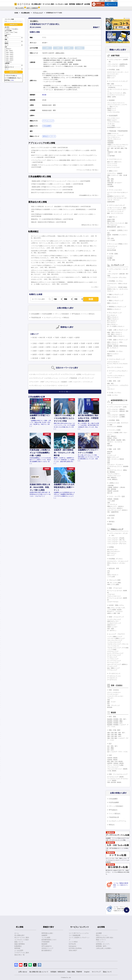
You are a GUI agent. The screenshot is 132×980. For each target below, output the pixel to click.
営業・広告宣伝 (114, 690)
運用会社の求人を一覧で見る (90, 225)
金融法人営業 (111, 219)
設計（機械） (111, 748)
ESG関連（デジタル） (116, 559)
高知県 (55, 354)
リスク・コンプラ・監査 (117, 496)
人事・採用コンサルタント (115, 334)
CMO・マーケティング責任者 (115, 459)
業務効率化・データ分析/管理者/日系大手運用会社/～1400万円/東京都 (52, 219)
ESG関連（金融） (115, 70)
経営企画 (110, 452)
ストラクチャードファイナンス (116, 95)
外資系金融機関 (47, 314)
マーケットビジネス (115, 190)
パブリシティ (100, 942)
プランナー (110, 698)
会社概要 (99, 933)
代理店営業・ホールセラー (115, 183)
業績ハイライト (101, 940)
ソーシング (64, 378)
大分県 (83, 354)
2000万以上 (8, 62)
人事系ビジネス (114, 483)
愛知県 (64, 338)
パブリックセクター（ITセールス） (117, 544)
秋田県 (62, 343)
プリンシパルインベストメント (116, 103)
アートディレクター (113, 694)
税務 (108, 444)
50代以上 (8, 34)
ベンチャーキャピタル (113, 112)
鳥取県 (64, 351)
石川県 (62, 347)
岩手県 (48, 343)
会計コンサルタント (113, 344)
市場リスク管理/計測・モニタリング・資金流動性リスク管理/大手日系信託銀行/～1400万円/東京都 (61, 207)
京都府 (35, 351)
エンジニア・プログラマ (117, 634)
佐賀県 (62, 354)
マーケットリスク (112, 166)
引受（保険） (111, 179)
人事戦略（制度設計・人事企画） (117, 487)
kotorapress (73, 946)
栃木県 (90, 343)
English (116, 1)
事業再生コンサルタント (114, 309)
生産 (110, 755)
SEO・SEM (110, 629)
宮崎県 (90, 354)
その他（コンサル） (115, 393)
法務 (108, 503)
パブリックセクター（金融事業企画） (118, 64)
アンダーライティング (86, 378)
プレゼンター (111, 124)
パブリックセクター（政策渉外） (117, 415)
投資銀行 (64, 382)
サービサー (110, 256)
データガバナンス (112, 678)
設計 (110, 744)
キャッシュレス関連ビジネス (118, 244)
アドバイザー (35, 382)
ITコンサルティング (115, 313)
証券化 (79, 374)
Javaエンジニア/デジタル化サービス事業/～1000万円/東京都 (49, 148)
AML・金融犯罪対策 (113, 512)
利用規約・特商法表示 (58, 972)
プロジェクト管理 (115, 580)
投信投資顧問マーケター (114, 127)
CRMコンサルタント (113, 319)
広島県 (84, 351)
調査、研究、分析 (115, 381)
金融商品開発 (111, 202)
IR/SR (109, 454)
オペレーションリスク (113, 167)
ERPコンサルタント (113, 317)
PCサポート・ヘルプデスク (115, 612)
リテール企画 (111, 240)
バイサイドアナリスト (113, 122)
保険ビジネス (113, 171)
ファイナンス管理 (115, 430)
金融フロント (113, 217)
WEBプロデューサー (113, 621)
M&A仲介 (110, 356)
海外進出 (112, 522)
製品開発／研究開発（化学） (115, 723)
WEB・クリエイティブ (116, 617)
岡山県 (77, 351)
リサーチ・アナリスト (113, 200)
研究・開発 (112, 717)
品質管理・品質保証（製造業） (116, 763)
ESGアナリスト (112, 76)
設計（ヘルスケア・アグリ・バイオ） (118, 752)
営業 (108, 700)
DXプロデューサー (112, 550)
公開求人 (7, 29)
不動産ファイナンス (113, 134)
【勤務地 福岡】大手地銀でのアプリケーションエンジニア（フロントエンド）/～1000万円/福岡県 (61, 181)
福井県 (69, 347)
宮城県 (55, 343)
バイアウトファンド (68, 374)
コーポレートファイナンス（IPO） (117, 93)
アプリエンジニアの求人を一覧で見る (87, 170)
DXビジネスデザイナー (114, 552)
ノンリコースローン (51, 385)
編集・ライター (112, 702)
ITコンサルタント (112, 315)
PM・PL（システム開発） (115, 583)
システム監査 (111, 501)
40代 (15, 32)
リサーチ (53, 136)
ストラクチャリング (37, 378)
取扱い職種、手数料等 (75, 972)
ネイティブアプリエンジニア (115, 653)
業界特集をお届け (47, 933)
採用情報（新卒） (102, 946)
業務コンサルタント (113, 303)
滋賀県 (41, 351)
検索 (91, 299)
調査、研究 (110, 384)
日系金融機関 (47, 126)
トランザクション (36, 385)
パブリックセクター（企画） (118, 407)
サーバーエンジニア (113, 663)
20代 (6, 32)
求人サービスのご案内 (22, 937)
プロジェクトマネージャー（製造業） (118, 769)
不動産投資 (73, 378)
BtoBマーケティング (113, 457)
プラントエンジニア (113, 767)
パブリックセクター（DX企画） (116, 538)
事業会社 (66, 318)
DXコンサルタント (112, 325)
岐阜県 (76, 347)
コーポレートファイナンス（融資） (117, 208)
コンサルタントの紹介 (22, 940)
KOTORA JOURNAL (75, 948)
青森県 (41, 343)
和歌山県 (56, 351)
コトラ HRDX (73, 942)
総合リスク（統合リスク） (115, 162)
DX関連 (111, 547)
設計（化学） (111, 750)
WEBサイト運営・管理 (114, 613)
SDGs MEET (73, 950)
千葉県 (57, 338)
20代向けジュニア (47, 948)
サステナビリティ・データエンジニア (118, 561)
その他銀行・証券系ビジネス (118, 230)
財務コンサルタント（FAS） (115, 342)
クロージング (63, 385)
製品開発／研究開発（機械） (115, 721)
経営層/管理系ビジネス (49, 940)
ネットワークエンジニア (114, 661)
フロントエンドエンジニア (115, 640)
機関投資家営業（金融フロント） (117, 227)
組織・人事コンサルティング (118, 330)
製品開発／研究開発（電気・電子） (117, 719)
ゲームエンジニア (112, 666)
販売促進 (110, 707)
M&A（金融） (111, 84)
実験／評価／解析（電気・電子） (117, 733)
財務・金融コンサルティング (118, 340)
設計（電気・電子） (113, 746)
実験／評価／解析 (115, 730)
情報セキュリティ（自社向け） (116, 506)
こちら (12, 80)
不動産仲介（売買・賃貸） (115, 152)
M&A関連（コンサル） (116, 351)
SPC (71, 382)
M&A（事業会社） (112, 478)
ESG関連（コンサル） (116, 281)
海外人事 (110, 493)
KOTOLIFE (72, 944)
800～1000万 (9, 50)
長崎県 (69, 354)
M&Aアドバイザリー (113, 354)
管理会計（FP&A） (113, 438)
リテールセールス (112, 225)
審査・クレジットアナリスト (115, 213)
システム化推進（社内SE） (115, 610)
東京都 (44, 95)
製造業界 (44, 944)
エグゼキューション (52, 378)
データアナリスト (112, 680)
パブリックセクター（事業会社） (117, 409)
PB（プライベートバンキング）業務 (117, 223)
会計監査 (110, 446)
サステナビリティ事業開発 (115, 427)
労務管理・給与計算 (113, 491)
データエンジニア (112, 657)
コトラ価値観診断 (75, 935)
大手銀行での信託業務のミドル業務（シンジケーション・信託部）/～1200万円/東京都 (57, 184)
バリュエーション (89, 374)
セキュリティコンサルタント (115, 367)
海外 (49, 358)
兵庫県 (97, 347)
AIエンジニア (111, 555)
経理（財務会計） (112, 436)
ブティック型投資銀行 (62, 314)
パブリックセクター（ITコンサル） (117, 278)
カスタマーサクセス (113, 602)
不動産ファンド (112, 110)
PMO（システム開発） (114, 585)
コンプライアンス (112, 505)
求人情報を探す (26, 13)
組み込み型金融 (112, 250)
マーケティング (112, 455)
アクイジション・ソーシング (115, 135)
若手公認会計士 (47, 946)
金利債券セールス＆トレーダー (116, 196)
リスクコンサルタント (113, 362)
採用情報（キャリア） (103, 944)
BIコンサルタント (112, 321)
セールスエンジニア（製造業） (116, 777)
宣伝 (108, 704)
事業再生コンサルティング (117, 307)
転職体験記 (18, 946)
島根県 (71, 351)
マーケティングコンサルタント (116, 376)
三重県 (90, 347)
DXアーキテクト (112, 553)
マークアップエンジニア (114, 619)
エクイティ (78, 382)
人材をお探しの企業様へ (105, 1)
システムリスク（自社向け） (115, 508)
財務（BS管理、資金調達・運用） (117, 440)
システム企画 (111, 577)
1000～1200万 (9, 52)
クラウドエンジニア (113, 651)
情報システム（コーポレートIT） (116, 608)
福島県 (76, 343)
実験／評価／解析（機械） (115, 735)
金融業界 (44, 935)
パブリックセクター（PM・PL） (116, 540)
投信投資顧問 (113, 116)
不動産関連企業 (36, 318)
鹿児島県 (35, 358)
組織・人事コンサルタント (115, 332)
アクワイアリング (112, 246)
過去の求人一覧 (19, 955)
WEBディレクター (112, 627)
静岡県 (83, 347)
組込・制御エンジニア (113, 668)
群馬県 (97, 343)
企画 (108, 461)
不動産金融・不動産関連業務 (118, 131)
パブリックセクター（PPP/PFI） (116, 66)
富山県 (55, 347)
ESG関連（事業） (115, 420)
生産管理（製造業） (113, 758)
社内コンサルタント (113, 575)
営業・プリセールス (115, 588)
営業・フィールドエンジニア (118, 774)
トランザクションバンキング (115, 212)
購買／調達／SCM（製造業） (115, 761)
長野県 (48, 347)
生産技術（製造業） (113, 760)
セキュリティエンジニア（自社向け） (118, 510)
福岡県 (77, 338)
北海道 (35, 343)
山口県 (91, 351)
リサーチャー (111, 389)
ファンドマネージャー (113, 118)
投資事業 (112, 100)
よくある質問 (19, 950)
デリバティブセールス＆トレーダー (117, 198)
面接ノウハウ (19, 942)
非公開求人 (15, 29)
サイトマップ (96, 972)
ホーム (17, 933)
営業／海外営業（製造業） (115, 782)
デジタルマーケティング (114, 623)
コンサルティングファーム (52, 318)
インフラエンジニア (113, 659)
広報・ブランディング (113, 705)
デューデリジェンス (53, 382)
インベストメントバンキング (118, 81)
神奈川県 (42, 338)
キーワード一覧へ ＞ (65, 392)
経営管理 (112, 515)
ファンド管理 (111, 126)
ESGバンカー (111, 78)
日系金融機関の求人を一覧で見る (88, 195)
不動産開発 (110, 143)
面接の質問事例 (19, 944)
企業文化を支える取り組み (105, 937)
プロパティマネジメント (114, 139)
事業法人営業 (111, 221)
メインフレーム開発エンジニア (116, 638)
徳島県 (35, 354)
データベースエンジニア (114, 655)
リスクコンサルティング (117, 359)
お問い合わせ (23, 972)
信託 (108, 233)
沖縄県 (43, 358)
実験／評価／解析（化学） (115, 736)
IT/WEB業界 (45, 942)
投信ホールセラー (112, 120)
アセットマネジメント (113, 137)
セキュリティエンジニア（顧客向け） (118, 664)
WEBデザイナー (112, 625)
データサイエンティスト (114, 676)
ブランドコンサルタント (114, 377)
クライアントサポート (113, 474)
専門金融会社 (76, 314)
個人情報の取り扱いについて (39, 972)
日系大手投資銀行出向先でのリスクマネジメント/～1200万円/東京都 (52, 190)
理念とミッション (102, 935)
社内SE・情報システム (116, 605)
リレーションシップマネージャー (117, 210)
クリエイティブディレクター (115, 696)
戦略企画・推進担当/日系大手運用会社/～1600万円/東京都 (49, 222)
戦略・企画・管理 (115, 449)
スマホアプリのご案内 (22, 953)
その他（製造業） (112, 771)
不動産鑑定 (110, 141)
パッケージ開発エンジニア (115, 637)
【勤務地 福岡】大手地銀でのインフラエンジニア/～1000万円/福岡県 (52, 187)
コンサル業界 (46, 937)
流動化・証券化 (112, 97)
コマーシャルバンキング (117, 205)
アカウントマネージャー (114, 596)
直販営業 (110, 185)
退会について (107, 972)
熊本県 (76, 354)
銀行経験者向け (47, 950)
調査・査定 (110, 181)
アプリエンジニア (38, 13)
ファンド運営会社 (89, 314)
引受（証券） (111, 238)
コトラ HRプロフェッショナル (79, 933)
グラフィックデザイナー (114, 693)
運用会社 (45, 136)
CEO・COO (111, 518)
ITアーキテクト (112, 323)
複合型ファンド (112, 108)
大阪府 (71, 338)
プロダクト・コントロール (115, 442)
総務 (108, 463)
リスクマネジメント (115, 159)
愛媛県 (48, 354)
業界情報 (17, 948)
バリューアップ (55, 374)
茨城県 (83, 343)
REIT (43, 382)
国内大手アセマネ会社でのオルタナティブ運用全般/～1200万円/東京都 (52, 193)
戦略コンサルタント (113, 297)
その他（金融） (114, 254)
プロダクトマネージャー (114, 476)
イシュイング (111, 248)
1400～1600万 (9, 56)
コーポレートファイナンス (39, 374)
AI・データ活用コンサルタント (116, 326)
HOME (16, 13)
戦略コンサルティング (116, 294)
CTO (109, 571)
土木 (108, 154)
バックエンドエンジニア (114, 642)
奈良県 (48, 351)
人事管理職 (110, 486)
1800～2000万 (9, 60)
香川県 (41, 354)
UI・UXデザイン (112, 631)
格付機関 (110, 258)
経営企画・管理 (114, 568)
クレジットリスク (112, 164)
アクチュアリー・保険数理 (115, 173)
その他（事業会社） (113, 479)
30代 (11, 32)
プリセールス (111, 594)
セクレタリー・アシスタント (115, 465)
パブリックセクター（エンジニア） (117, 542)
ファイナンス (88, 382)
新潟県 (41, 347)
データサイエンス (115, 673)
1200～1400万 (9, 54)
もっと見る (94, 287)
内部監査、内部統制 (113, 499)
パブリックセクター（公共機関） (117, 417)
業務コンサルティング (116, 301)
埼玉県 (50, 338)
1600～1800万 (9, 58)
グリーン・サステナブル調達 (115, 765)
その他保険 (110, 186)
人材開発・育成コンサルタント (116, 336)
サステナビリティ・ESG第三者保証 (117, 287)
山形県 (69, 343)
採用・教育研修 (112, 489)
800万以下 (8, 49)
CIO (108, 573)
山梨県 (35, 347)
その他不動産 (111, 156)
